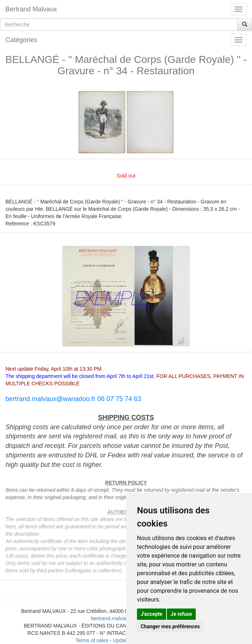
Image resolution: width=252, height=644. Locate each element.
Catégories (21, 40)
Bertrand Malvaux (31, 9)
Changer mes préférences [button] (170, 626)
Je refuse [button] (181, 614)
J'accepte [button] (152, 614)
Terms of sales (92, 640)
